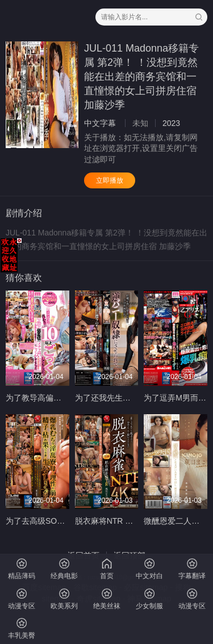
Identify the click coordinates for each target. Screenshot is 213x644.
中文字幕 (100, 123)
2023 (171, 123)
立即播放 (110, 180)
